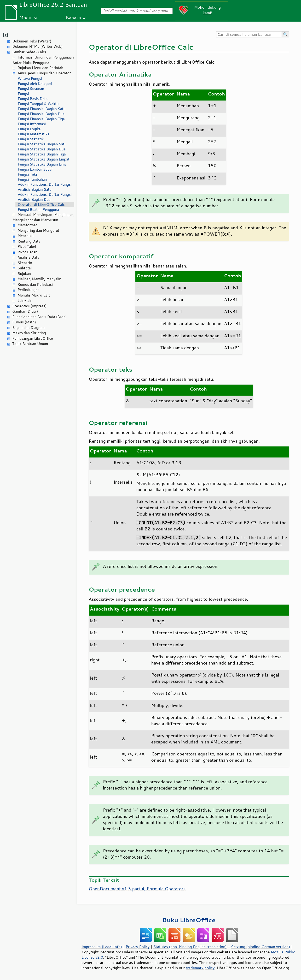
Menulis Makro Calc (34, 295)
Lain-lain (25, 300)
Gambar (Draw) (25, 311)
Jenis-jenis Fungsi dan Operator (44, 73)
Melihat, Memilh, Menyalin (39, 279)
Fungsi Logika (29, 129)
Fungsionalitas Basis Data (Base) (40, 317)
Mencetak (26, 236)
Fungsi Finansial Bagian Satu (42, 109)
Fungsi (23, 94)
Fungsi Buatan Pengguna (38, 210)
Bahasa (73, 17)
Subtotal (25, 268)
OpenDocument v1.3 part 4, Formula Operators (137, 889)
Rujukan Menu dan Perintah (40, 68)
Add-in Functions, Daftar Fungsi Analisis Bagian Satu (45, 187)
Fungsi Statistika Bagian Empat (44, 159)
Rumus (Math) (24, 322)
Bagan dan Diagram (28, 328)
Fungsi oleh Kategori (35, 84)
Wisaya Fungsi (30, 79)
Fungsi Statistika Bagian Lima (42, 164)
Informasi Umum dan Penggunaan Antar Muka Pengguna (43, 60)
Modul (26, 17)
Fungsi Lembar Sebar (35, 169)
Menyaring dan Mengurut (38, 230)
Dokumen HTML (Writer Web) (37, 46)
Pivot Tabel (27, 246)
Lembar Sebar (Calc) (29, 52)
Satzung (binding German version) (261, 947)
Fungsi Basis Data (33, 99)
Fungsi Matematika (33, 134)
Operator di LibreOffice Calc (41, 205)
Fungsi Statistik (31, 139)
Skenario (25, 263)
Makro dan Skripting (29, 333)
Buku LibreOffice (189, 920)
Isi (5, 35)
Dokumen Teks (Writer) (32, 41)
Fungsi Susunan (31, 89)
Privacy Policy (138, 947)
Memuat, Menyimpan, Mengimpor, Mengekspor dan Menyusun (43, 217)
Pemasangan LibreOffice (33, 338)
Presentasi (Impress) (29, 306)
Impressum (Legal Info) (102, 947)
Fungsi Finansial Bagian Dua (41, 114)
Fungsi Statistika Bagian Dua (42, 149)
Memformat (27, 225)
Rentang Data (29, 241)
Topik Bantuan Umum (30, 344)
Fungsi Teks (28, 174)
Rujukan (24, 274)
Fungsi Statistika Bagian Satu (42, 144)
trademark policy (200, 968)
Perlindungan (28, 290)
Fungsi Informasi (32, 124)
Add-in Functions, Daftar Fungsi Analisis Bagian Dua (45, 197)
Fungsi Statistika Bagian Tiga (42, 154)
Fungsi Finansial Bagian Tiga (41, 119)
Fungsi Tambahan (32, 179)
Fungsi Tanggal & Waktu (38, 104)
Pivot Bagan (27, 252)
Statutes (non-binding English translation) (190, 947)
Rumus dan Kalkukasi (35, 284)
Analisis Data (28, 257)
